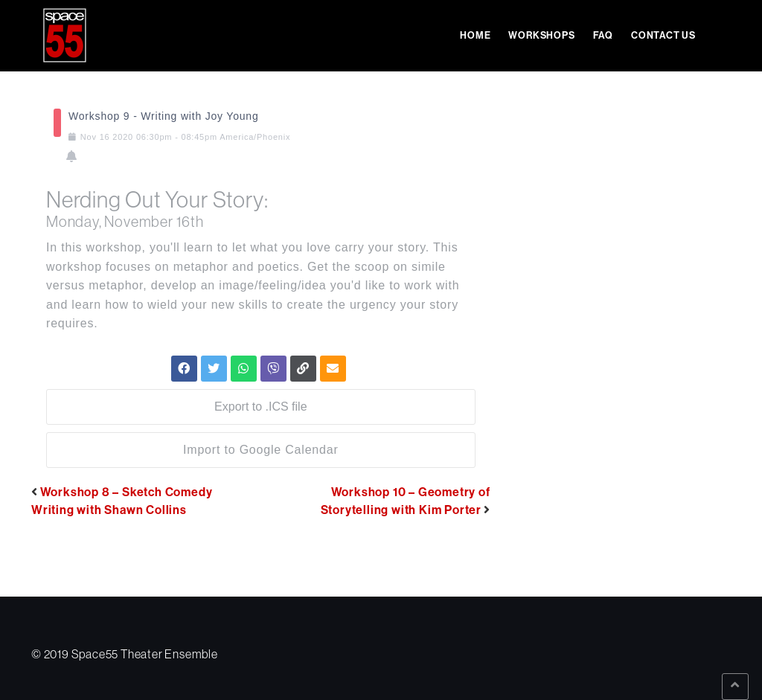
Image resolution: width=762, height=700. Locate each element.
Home (475, 35)
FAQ (603, 35)
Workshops (541, 35)
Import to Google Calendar (261, 450)
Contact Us (663, 35)
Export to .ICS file (261, 407)
